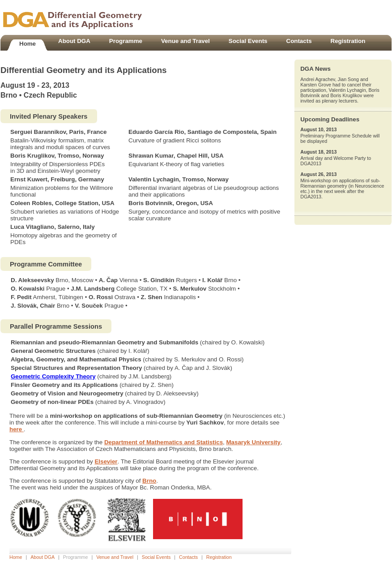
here (17, 429)
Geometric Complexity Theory (53, 376)
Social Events (156, 557)
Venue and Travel (115, 557)
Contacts (188, 557)
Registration (219, 557)
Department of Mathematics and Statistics (164, 442)
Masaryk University (253, 442)
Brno (149, 481)
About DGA (43, 557)
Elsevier (106, 461)
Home (16, 557)
